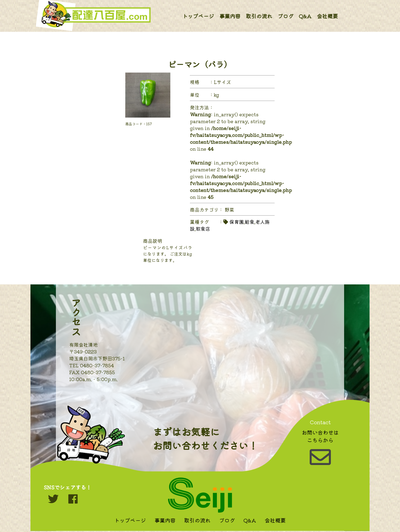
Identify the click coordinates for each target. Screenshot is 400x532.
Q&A (305, 16)
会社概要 (327, 16)
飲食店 (203, 229)
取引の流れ (259, 16)
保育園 (237, 222)
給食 (250, 222)
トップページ (198, 16)
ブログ (286, 16)
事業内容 (230, 16)
